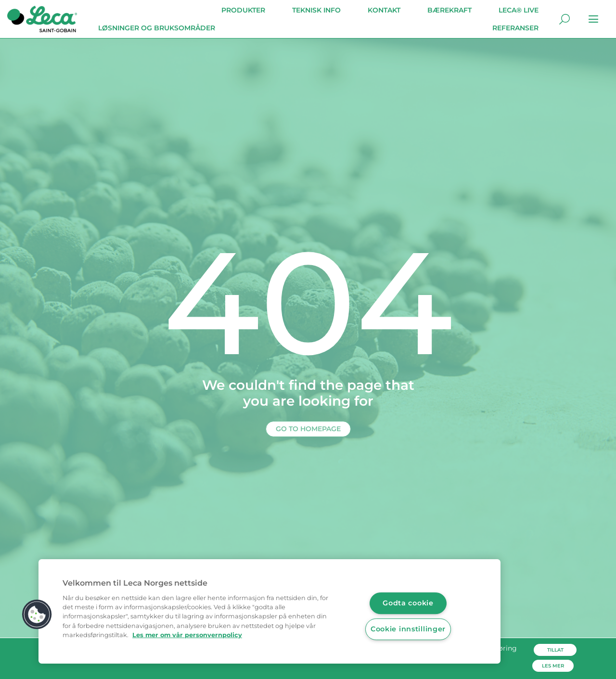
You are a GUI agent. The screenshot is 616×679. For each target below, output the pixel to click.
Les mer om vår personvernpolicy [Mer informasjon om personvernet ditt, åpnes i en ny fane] (187, 635)
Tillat (555, 650)
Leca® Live (519, 10)
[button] (37, 615)
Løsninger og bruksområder (157, 28)
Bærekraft (449, 10)
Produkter (243, 10)
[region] (269, 611)
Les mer (553, 666)
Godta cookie (408, 603)
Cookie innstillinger (408, 629)
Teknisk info (316, 10)
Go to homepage (308, 429)
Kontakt (384, 10)
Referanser (515, 28)
